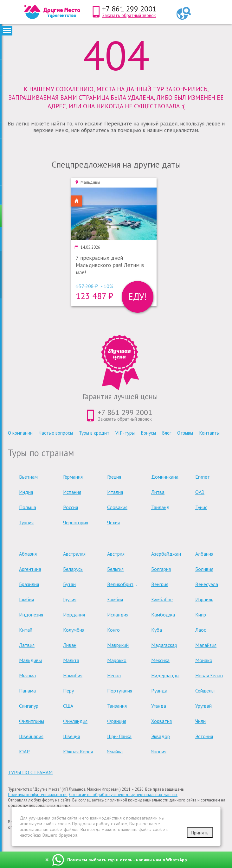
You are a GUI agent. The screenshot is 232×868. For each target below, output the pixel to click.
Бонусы (148, 433)
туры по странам (30, 772)
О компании (20, 433)
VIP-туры (125, 433)
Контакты (209, 433)
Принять (200, 833)
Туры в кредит (94, 433)
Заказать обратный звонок (129, 15)
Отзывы (185, 433)
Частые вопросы (56, 433)
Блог (167, 433)
